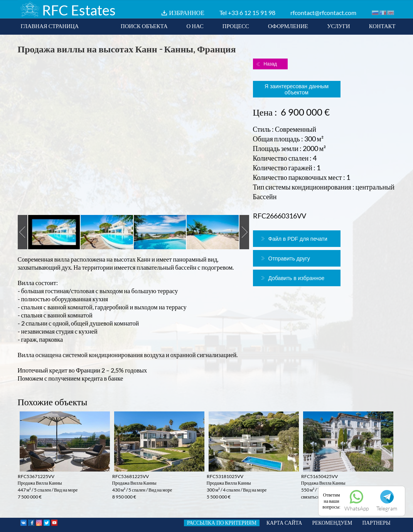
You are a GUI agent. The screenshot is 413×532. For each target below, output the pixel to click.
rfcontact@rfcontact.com (323, 13)
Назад (270, 64)
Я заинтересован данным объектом (297, 89)
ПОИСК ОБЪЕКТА (144, 26)
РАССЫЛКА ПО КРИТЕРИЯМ (222, 523)
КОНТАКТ (382, 26)
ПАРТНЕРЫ (376, 523)
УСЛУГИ (339, 26)
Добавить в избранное (297, 278)
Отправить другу (289, 258)
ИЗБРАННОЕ (187, 13)
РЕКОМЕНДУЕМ (332, 523)
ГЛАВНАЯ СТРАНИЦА (50, 26)
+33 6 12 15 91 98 (252, 13)
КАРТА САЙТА (284, 523)
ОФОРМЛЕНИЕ (288, 26)
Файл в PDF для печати (298, 239)
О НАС (195, 26)
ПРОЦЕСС (236, 26)
